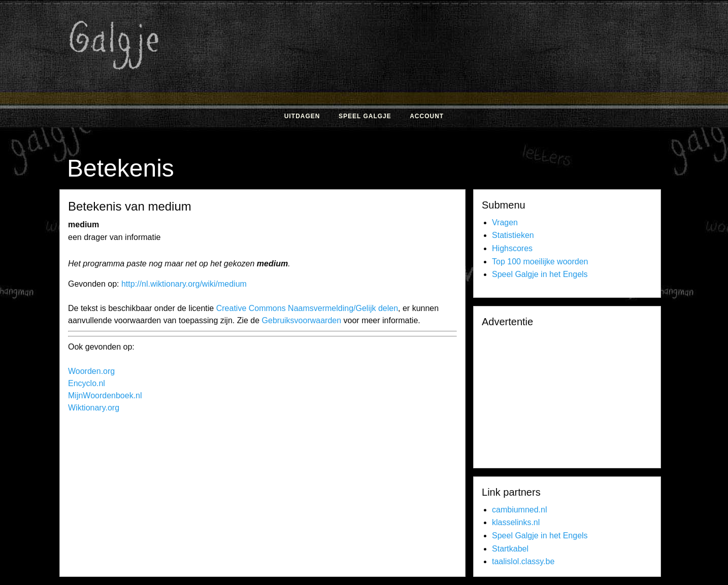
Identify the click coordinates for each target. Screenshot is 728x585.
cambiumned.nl (520, 510)
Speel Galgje (365, 116)
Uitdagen (302, 116)
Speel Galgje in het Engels (540, 274)
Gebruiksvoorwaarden (302, 320)
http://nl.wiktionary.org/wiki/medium (184, 284)
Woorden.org (91, 371)
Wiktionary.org (94, 408)
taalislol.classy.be (523, 561)
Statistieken (513, 235)
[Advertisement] (473, 80)
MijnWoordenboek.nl (105, 395)
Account (427, 116)
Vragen (505, 222)
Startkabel (510, 549)
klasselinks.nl (516, 522)
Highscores (512, 248)
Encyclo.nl (87, 383)
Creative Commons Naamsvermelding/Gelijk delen (307, 308)
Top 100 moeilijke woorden (540, 262)
